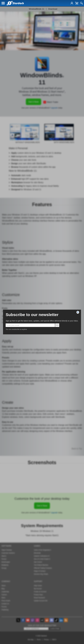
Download (53, 9)
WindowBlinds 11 (36, 9)
